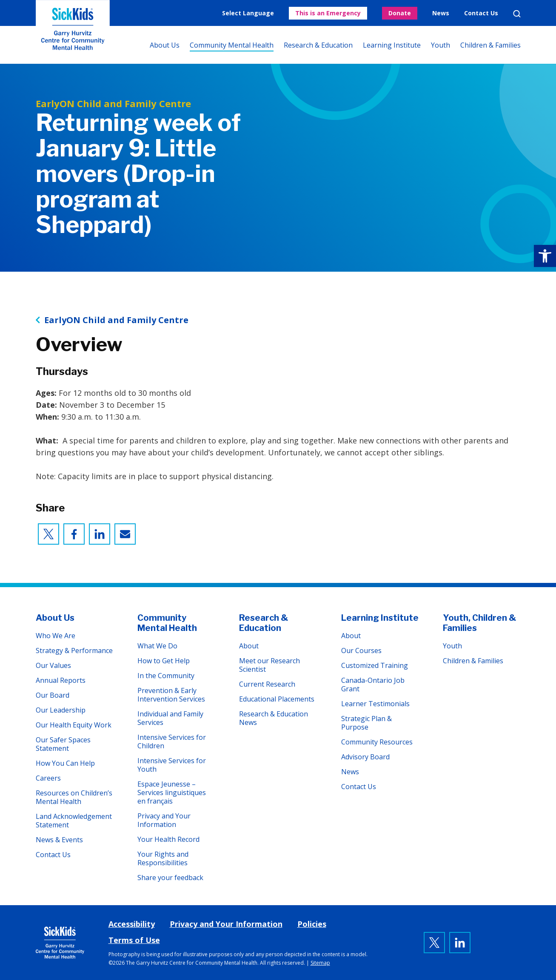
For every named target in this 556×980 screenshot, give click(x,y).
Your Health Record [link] (168, 839)
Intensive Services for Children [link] (172, 741)
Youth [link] (441, 45)
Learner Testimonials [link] (375, 704)
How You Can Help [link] (65, 763)
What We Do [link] (157, 646)
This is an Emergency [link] (328, 13)
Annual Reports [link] (61, 680)
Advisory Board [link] (365, 757)
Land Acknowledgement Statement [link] (74, 821)
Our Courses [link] (361, 650)
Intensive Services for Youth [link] (172, 765)
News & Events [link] (59, 840)
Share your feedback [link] (170, 878)
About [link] (249, 646)
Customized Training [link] (375, 665)
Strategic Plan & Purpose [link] (366, 723)
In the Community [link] (166, 676)
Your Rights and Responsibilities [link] (163, 858)
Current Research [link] (267, 684)
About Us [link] (165, 45)
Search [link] (517, 14)
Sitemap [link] (320, 963)
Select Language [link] (248, 13)
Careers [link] (48, 778)
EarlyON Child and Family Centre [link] (116, 320)
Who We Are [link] (56, 636)
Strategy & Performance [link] (74, 650)
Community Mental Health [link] (232, 45)
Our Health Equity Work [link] (74, 725)
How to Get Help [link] (164, 661)
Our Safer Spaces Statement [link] (63, 744)
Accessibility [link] (132, 924)
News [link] (441, 13)
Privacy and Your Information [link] (164, 820)
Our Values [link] (53, 665)
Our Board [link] (53, 695)
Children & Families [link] (490, 45)
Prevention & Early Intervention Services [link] (171, 695)
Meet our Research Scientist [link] (269, 665)
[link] (545, 256)
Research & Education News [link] (274, 718)
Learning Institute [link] (392, 45)
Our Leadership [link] (61, 710)
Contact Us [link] (481, 13)
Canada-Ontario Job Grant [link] (373, 685)
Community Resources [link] (377, 742)
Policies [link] (312, 924)
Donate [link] (400, 13)
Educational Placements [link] (277, 699)
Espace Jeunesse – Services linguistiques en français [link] (172, 793)
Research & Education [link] (318, 45)
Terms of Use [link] (134, 940)
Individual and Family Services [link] (170, 718)
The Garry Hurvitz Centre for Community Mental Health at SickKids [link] (73, 32)
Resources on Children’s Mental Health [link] (74, 797)
